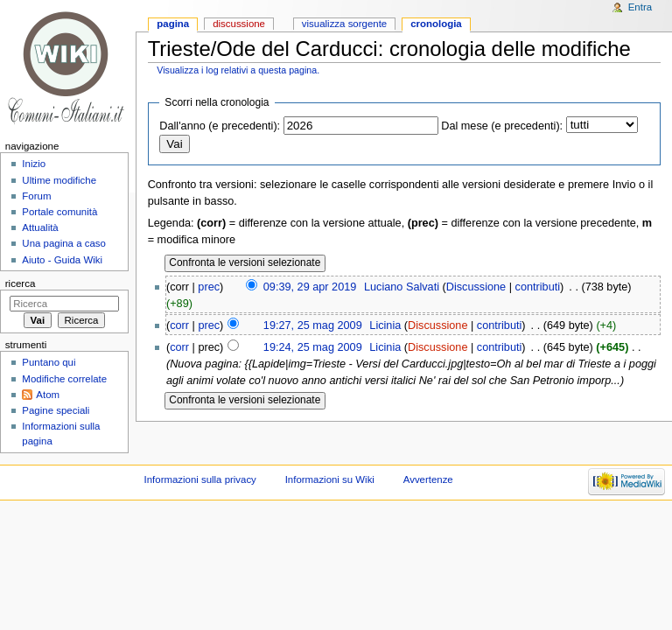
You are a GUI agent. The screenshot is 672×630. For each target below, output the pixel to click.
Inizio (34, 164)
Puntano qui (49, 362)
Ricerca (21, 283)
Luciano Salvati (402, 287)
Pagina (173, 24)
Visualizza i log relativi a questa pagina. (238, 70)
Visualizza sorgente (344, 24)
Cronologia (436, 24)
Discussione (476, 287)
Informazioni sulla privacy (200, 479)
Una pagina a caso (64, 243)
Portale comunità (59, 212)
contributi (538, 287)
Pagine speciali (56, 410)
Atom (48, 395)
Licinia (385, 325)
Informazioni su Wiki (330, 479)
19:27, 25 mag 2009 (313, 325)
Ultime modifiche (59, 180)
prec (209, 287)
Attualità (40, 227)
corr (179, 325)
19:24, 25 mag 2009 (313, 347)
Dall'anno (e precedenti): (220, 126)
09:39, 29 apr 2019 (310, 287)
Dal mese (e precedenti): (502, 126)
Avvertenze (428, 479)
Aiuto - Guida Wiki (62, 260)
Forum (36, 196)
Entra (640, 7)
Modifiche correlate (64, 379)
